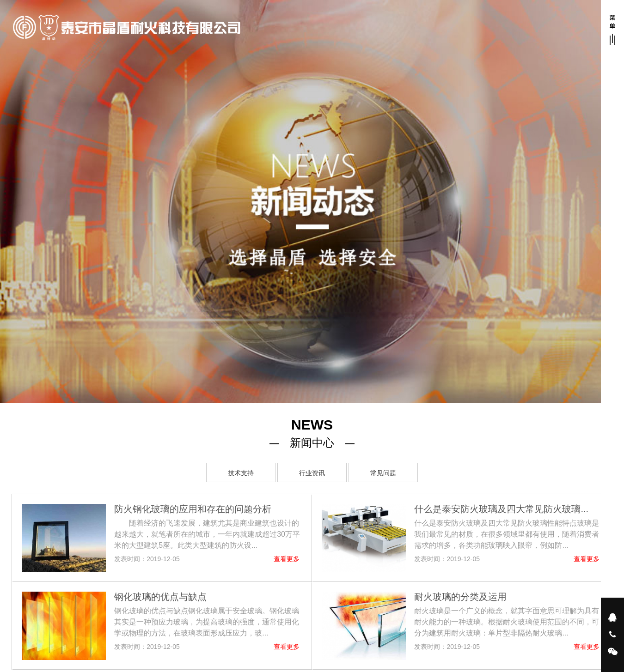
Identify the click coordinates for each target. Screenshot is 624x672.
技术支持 (241, 473)
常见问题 (383, 473)
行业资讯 (312, 473)
